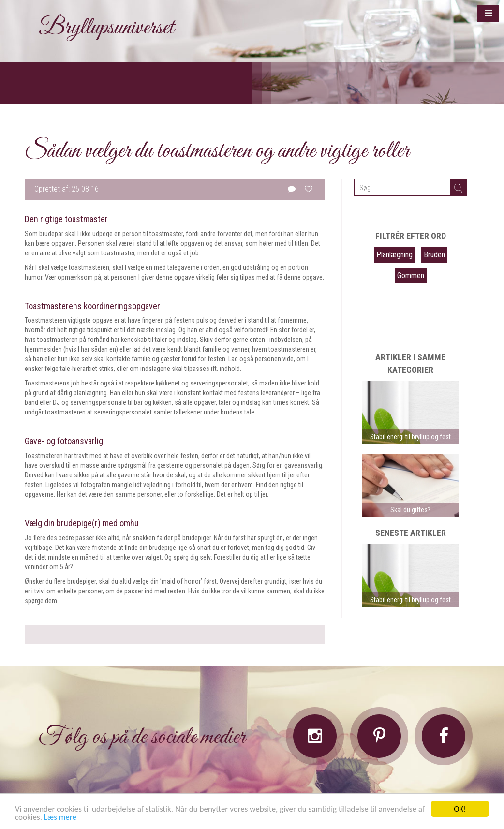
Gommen (411, 275)
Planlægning (394, 255)
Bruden (434, 255)
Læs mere (60, 818)
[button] (488, 14)
